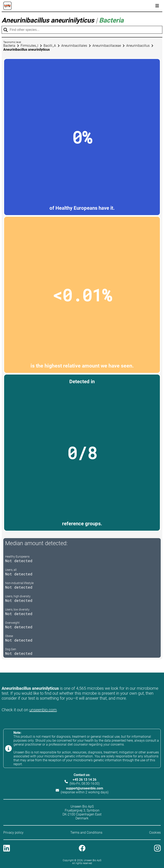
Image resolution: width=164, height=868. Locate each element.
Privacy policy (13, 833)
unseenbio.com (43, 710)
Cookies (155, 833)
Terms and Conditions (86, 833)
